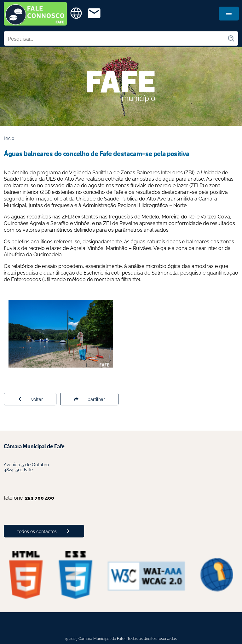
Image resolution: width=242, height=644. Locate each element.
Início (9, 138)
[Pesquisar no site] (116, 38)
